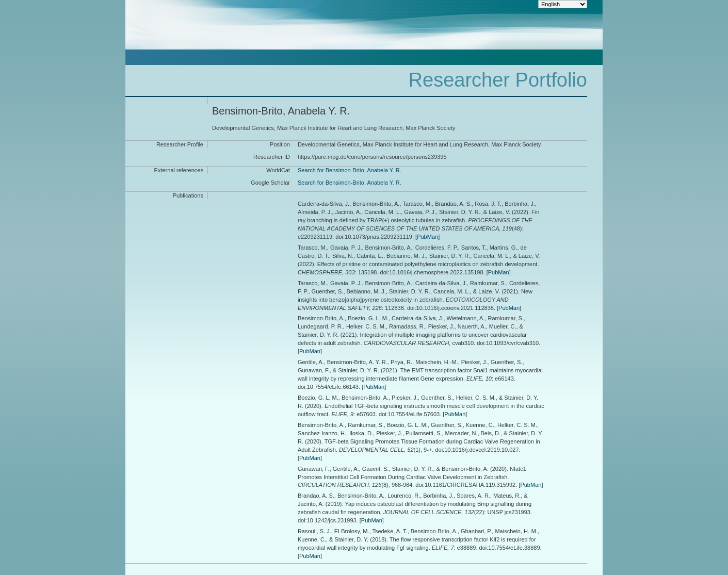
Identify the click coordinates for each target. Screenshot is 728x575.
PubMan (427, 237)
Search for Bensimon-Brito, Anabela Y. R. (350, 170)
